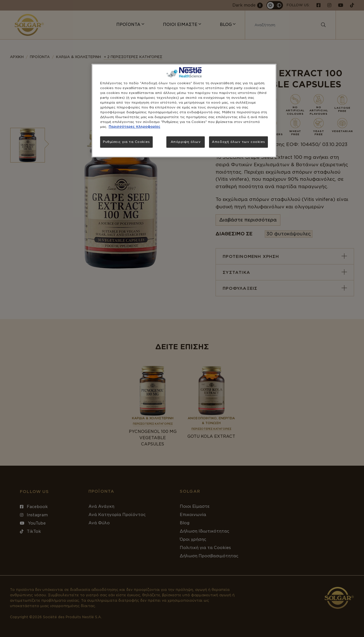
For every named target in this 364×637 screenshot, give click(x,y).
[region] (184, 111)
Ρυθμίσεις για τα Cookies (126, 142)
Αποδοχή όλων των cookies (238, 142)
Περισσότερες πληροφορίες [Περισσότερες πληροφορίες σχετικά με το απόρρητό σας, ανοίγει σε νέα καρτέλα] (134, 127)
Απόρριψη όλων (186, 142)
